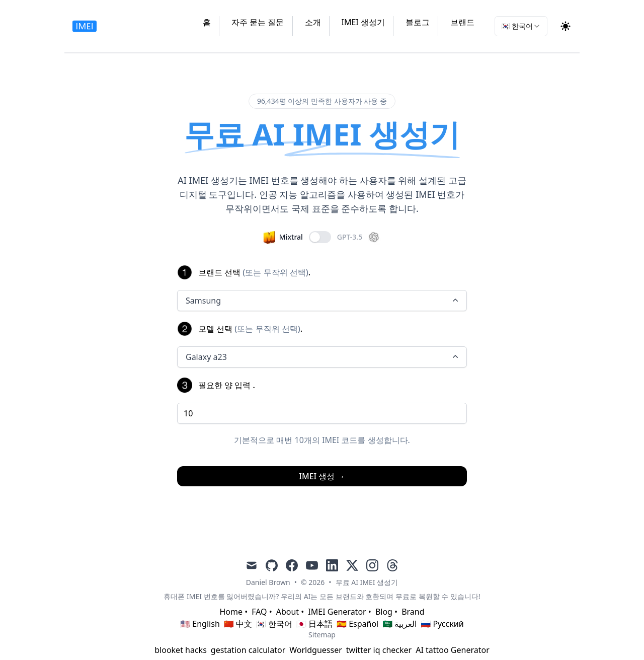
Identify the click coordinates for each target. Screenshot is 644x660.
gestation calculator (248, 650)
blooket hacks (181, 650)
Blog (384, 612)
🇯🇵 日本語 (314, 624)
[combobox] (521, 26)
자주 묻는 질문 (258, 22)
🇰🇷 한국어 (274, 624)
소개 (313, 22)
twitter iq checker (379, 650)
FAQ (259, 612)
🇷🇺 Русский (442, 624)
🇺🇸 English (200, 624)
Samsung (323, 301)
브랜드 (462, 22)
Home (231, 612)
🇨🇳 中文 (238, 624)
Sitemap (322, 635)
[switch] (320, 237)
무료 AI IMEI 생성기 (367, 582)
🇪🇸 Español (357, 624)
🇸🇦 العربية (399, 624)
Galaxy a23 (323, 357)
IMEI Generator (337, 612)
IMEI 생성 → (322, 476)
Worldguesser (316, 650)
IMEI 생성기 (363, 22)
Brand (413, 612)
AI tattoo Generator (453, 650)
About (288, 612)
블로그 (418, 22)
